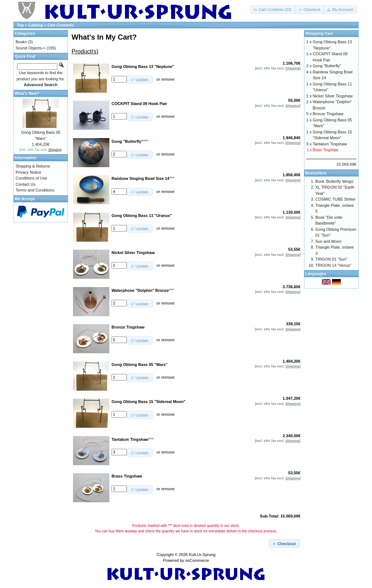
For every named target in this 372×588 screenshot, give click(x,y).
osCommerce (197, 560)
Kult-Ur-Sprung (202, 555)
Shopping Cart (319, 33)
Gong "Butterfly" (327, 66)
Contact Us (25, 184)
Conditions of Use (31, 178)
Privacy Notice (28, 172)
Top (20, 25)
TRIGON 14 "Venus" (333, 265)
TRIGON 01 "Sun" (331, 259)
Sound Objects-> (31, 48)
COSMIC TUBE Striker (335, 199)
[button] (273, 10)
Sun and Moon (328, 241)
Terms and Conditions (35, 190)
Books (21, 42)
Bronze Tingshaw (328, 114)
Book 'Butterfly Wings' (335, 181)
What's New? (27, 93)
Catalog (36, 25)
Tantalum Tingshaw (330, 144)
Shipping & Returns (33, 166)
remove (168, 79)
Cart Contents (60, 25)
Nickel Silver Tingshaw (333, 96)
